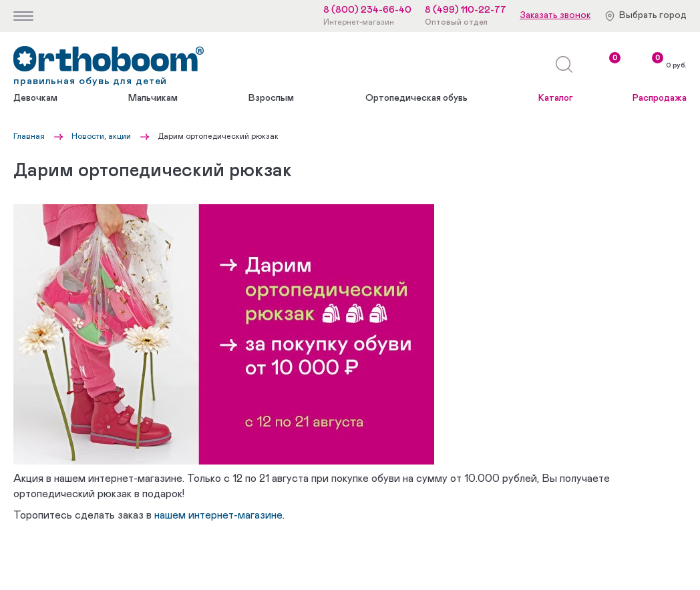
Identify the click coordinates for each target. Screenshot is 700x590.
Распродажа (660, 98)
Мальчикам (153, 98)
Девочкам (35, 98)
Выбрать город (653, 15)
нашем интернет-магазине (218, 515)
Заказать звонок (555, 15)
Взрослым (271, 98)
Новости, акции (101, 136)
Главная (29, 136)
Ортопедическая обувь (416, 98)
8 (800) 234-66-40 (367, 10)
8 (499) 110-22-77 (466, 10)
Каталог (556, 98)
